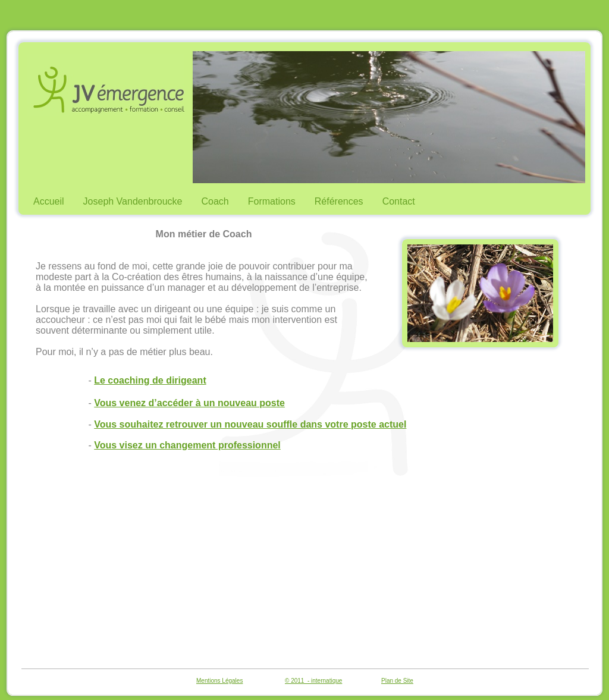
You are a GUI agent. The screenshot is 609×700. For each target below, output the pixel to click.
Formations (272, 201)
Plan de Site (397, 681)
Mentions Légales (219, 681)
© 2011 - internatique (313, 681)
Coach (215, 201)
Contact (399, 201)
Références (339, 201)
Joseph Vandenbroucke (133, 201)
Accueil (49, 201)
